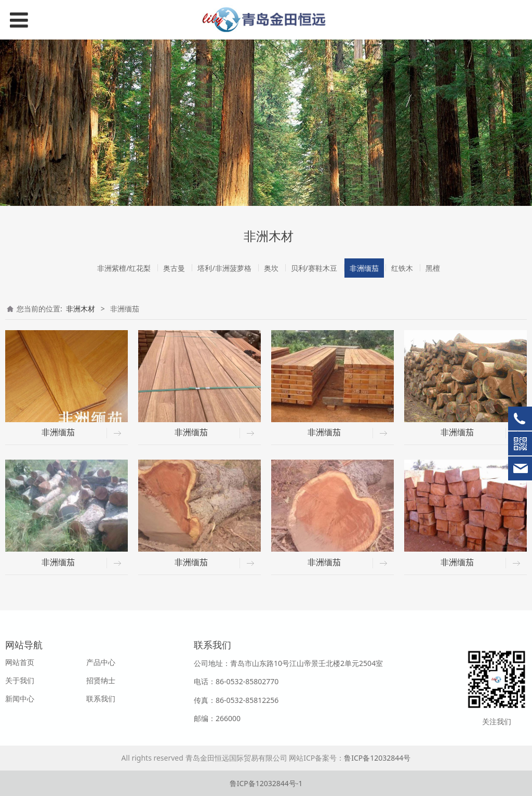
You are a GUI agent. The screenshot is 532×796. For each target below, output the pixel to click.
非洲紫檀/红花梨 (124, 268)
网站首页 (20, 662)
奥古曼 (174, 268)
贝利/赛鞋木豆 (314, 268)
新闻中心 (20, 699)
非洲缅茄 (364, 268)
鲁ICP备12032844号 (377, 758)
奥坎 (271, 268)
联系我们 (101, 699)
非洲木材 (81, 309)
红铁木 (402, 268)
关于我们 (20, 680)
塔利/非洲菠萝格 (224, 268)
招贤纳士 (101, 680)
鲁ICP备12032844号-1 (266, 783)
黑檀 (433, 268)
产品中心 (101, 662)
